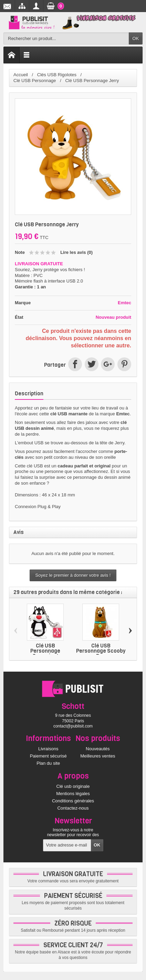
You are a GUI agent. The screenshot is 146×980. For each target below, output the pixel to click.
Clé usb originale (73, 786)
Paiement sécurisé (48, 756)
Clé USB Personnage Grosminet (45, 651)
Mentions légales (73, 794)
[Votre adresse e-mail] (67, 845)
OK (136, 38)
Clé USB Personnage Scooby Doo (101, 651)
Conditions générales (73, 801)
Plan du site (48, 763)
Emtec (124, 303)
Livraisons (48, 749)
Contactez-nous (73, 808)
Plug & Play (49, 507)
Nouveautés (98, 749)
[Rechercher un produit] (66, 38)
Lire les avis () (76, 252)
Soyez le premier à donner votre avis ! (73, 575)
